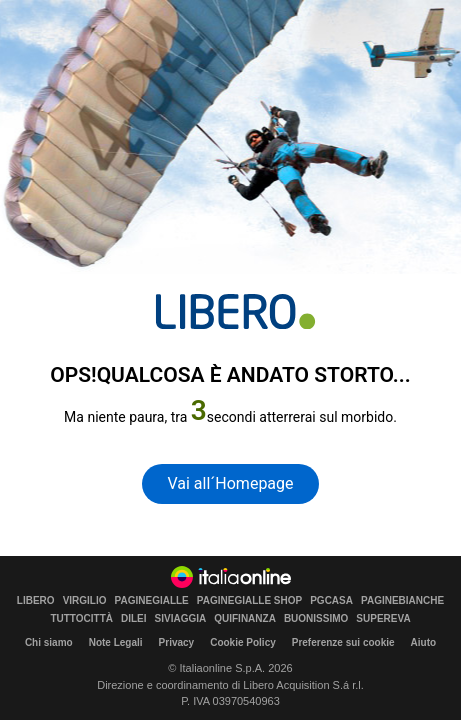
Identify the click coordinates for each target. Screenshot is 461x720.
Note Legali (116, 642)
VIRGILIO (85, 601)
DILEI (134, 619)
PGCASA (331, 601)
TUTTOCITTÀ (81, 619)
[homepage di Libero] (235, 311)
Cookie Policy (243, 642)
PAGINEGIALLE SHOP (249, 601)
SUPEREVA (383, 619)
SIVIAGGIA (181, 619)
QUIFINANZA (245, 619)
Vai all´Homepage (230, 483)
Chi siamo (49, 642)
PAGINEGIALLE (152, 601)
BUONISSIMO (316, 619)
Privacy (177, 642)
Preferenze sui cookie (343, 642)
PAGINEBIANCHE (402, 601)
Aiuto (424, 642)
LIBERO (36, 601)
